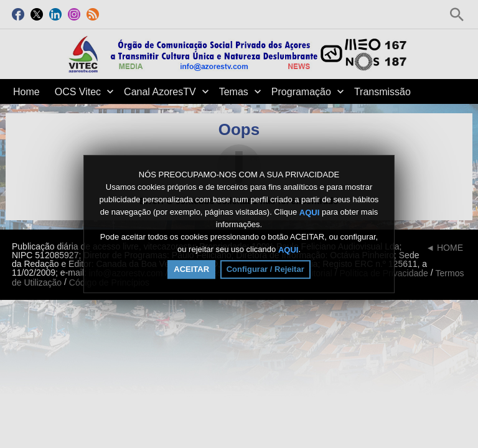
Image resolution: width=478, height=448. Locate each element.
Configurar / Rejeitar (265, 269)
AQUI (310, 212)
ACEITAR (191, 269)
